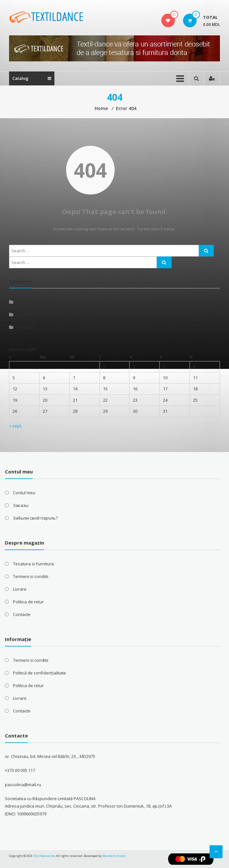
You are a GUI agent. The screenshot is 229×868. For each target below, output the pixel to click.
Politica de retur (28, 602)
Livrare (20, 589)
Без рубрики (30, 302)
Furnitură (26, 327)
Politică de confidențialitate (40, 673)
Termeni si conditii (31, 576)
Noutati (24, 315)
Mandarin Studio (114, 856)
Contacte (22, 614)
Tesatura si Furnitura (33, 564)
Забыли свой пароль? (35, 518)
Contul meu (24, 493)
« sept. (16, 426)
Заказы (21, 505)
